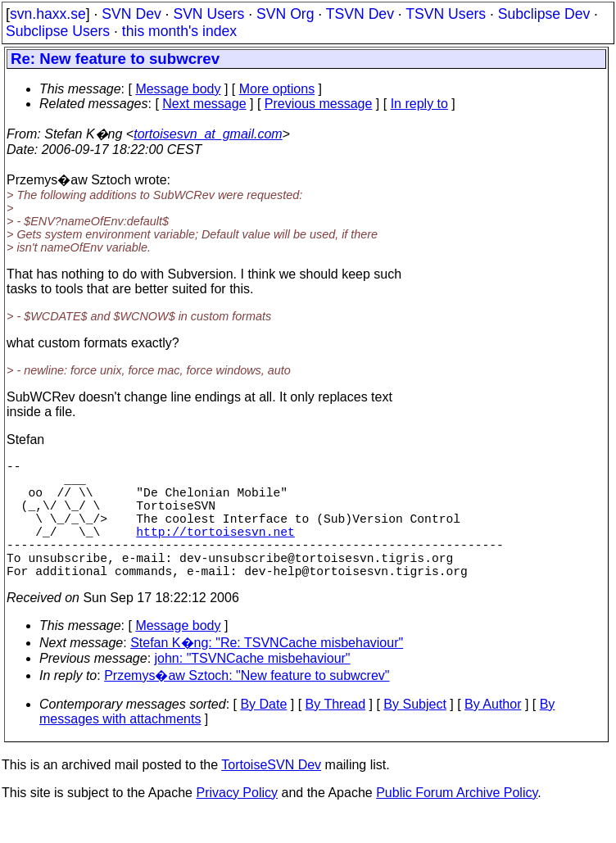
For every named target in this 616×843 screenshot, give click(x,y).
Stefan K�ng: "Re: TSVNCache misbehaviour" (267, 672)
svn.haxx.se (48, 14)
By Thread (336, 734)
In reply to (419, 104)
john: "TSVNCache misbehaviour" (253, 688)
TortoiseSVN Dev (271, 794)
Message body (178, 89)
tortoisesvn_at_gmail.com (208, 134)
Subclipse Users (58, 31)
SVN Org (285, 14)
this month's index (179, 31)
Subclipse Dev (544, 14)
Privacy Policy (237, 822)
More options (277, 89)
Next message (204, 104)
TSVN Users (446, 14)
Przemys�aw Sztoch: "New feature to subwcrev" (247, 705)
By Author (493, 734)
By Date (263, 734)
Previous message (319, 104)
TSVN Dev (360, 14)
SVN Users (208, 14)
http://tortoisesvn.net (215, 551)
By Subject (414, 734)
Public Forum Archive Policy (457, 822)
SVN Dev (131, 14)
